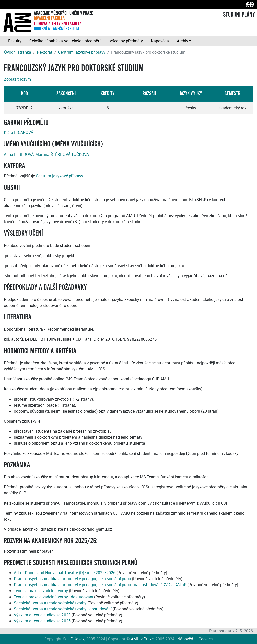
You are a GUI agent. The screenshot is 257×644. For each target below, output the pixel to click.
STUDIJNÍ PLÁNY (239, 15)
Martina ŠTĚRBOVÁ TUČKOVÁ (62, 154)
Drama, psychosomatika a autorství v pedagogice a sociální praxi (72, 579)
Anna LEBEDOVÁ (19, 154)
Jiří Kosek (76, 639)
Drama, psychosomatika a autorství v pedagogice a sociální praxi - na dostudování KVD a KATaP (100, 585)
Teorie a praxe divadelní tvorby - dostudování (53, 597)
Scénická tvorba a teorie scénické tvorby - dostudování (63, 609)
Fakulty (15, 41)
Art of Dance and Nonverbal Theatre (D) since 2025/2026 (65, 573)
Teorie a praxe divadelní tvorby (41, 591)
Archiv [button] (183, 41)
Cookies (206, 639)
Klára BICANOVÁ (18, 132)
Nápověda (160, 41)
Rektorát (45, 52)
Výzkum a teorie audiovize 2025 (42, 621)
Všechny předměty (126, 41)
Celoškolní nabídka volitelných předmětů (66, 41)
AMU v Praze (142, 639)
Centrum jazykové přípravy (82, 52)
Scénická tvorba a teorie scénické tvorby (50, 603)
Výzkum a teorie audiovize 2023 (42, 615)
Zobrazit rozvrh (17, 79)
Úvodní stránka (18, 52)
